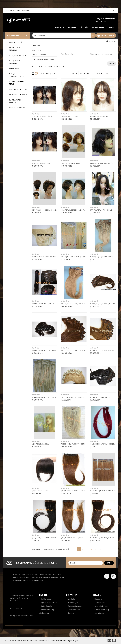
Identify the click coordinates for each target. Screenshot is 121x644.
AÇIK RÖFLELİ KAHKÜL (40, 444)
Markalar (73, 27)
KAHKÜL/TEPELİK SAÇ (18, 42)
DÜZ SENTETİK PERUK (18, 89)
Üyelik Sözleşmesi (49, 603)
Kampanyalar (99, 27)
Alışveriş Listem (101, 606)
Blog (112, 27)
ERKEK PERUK (15, 68)
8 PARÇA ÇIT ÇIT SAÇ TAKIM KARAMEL (106, 350)
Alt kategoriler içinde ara (101, 54)
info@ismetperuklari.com (22, 616)
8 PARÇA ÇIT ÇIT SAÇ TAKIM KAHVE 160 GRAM (79, 350)
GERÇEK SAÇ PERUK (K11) (42, 116)
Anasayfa (59, 27)
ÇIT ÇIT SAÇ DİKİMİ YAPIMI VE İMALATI (105, 491)
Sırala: (75, 73)
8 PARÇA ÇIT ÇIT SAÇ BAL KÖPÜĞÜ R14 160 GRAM (81, 304)
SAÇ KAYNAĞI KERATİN (15, 101)
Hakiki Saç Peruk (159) (70, 163)
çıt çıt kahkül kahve (40, 491)
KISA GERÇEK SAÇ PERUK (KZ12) (103, 163)
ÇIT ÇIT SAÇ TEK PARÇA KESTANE (45, 538)
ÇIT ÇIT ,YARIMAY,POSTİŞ (17, 75)
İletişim (85, 27)
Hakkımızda (46, 599)
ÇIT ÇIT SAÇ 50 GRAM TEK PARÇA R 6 (76, 491)
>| (114, 549)
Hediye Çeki (73, 603)
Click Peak (51, 641)
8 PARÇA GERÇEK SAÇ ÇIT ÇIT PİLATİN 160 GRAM (51, 257)
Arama (113, 41)
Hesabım (98, 599)
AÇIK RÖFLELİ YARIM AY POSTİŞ (73, 444)
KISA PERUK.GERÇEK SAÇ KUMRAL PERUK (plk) (80, 210)
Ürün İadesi (100, 613)
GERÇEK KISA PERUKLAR (15, 62)
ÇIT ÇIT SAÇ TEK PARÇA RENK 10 (74, 538)
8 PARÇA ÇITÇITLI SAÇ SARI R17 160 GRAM (78, 397)
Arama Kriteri (37, 50)
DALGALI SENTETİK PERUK (17, 83)
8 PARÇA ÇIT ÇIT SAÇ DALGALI (44, 350)
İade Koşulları (47, 606)
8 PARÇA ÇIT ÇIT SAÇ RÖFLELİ (102, 257)
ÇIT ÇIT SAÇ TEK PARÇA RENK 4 (103, 538)
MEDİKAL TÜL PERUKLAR (15, 49)
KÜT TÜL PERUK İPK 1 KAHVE (101, 210)
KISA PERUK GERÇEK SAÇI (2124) (45, 210)
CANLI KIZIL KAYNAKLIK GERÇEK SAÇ (105, 444)
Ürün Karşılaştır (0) (48, 73)
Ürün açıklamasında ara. (43, 59)
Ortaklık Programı (76, 606)
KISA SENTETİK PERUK (18, 95)
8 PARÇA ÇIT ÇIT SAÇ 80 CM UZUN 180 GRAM (50, 304)
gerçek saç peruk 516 (99, 116)
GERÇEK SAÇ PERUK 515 (71, 116)
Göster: (100, 73)
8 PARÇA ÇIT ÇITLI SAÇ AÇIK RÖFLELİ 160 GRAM (50, 397)
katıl (109, 563)
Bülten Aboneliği (102, 610)
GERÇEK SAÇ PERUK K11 (41, 163)
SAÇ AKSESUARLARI (17, 108)
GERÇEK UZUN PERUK (18, 55)
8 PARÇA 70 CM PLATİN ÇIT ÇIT (73, 257)
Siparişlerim (100, 603)
